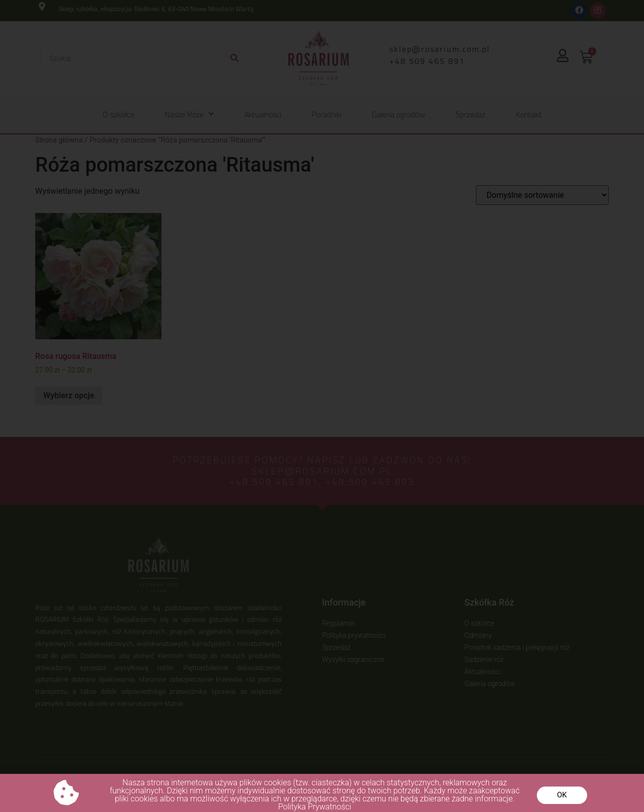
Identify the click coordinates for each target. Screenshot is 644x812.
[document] (322, 406)
